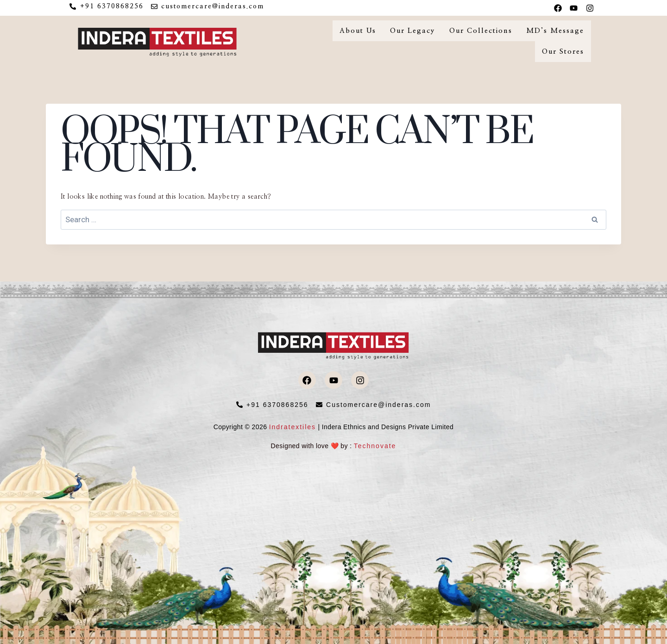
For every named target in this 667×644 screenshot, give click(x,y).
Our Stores (563, 52)
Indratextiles (293, 427)
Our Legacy (413, 31)
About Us (358, 31)
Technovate (375, 446)
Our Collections (481, 31)
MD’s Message (555, 31)
